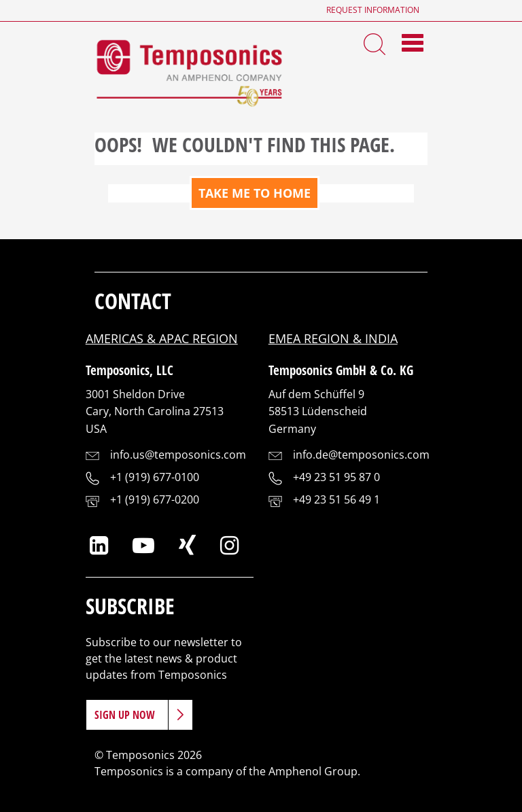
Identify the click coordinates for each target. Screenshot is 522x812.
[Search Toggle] (375, 43)
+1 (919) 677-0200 (155, 499)
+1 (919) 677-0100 (155, 477)
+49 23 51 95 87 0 (336, 477)
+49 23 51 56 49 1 (336, 499)
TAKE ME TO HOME (255, 193)
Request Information (373, 10)
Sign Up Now (125, 715)
